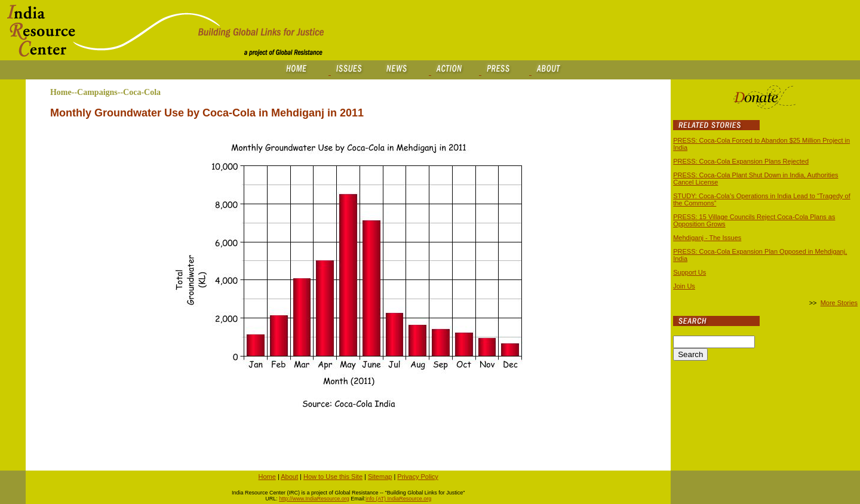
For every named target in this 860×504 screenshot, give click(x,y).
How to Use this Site (333, 477)
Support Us (689, 272)
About (289, 477)
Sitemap (380, 477)
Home (267, 477)
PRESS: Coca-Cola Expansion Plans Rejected (741, 161)
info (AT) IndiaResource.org (398, 499)
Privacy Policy (417, 477)
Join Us (684, 286)
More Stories (839, 303)
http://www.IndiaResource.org (314, 499)
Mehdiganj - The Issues (707, 238)
